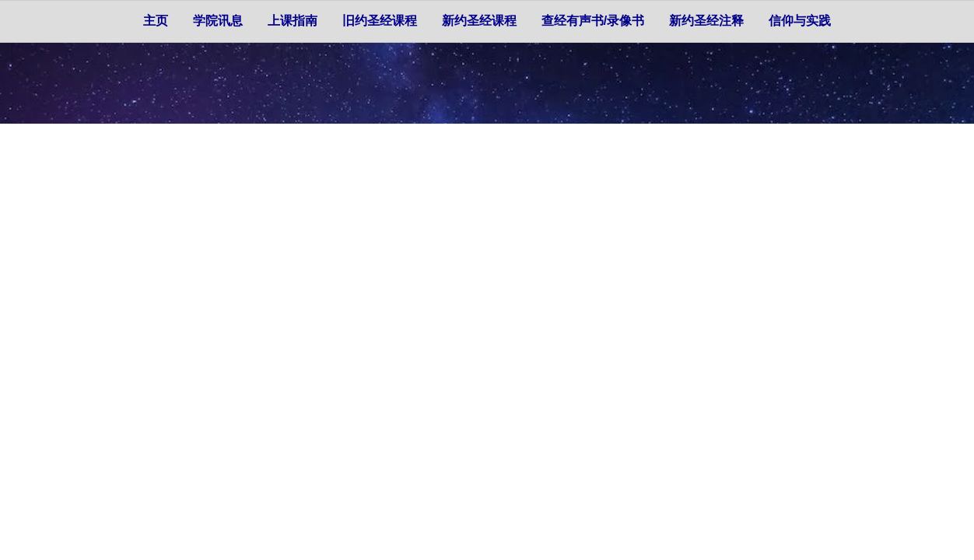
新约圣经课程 (479, 21)
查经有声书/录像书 (593, 21)
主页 (156, 21)
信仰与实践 (800, 21)
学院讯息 (218, 21)
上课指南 (293, 21)
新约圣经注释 (706, 21)
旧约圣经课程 (380, 21)
